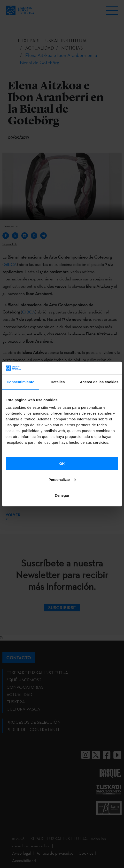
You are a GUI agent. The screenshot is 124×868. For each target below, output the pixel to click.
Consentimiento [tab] (20, 382)
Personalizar (62, 480)
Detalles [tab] (58, 382)
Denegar (62, 495)
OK (62, 464)
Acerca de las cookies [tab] (99, 382)
